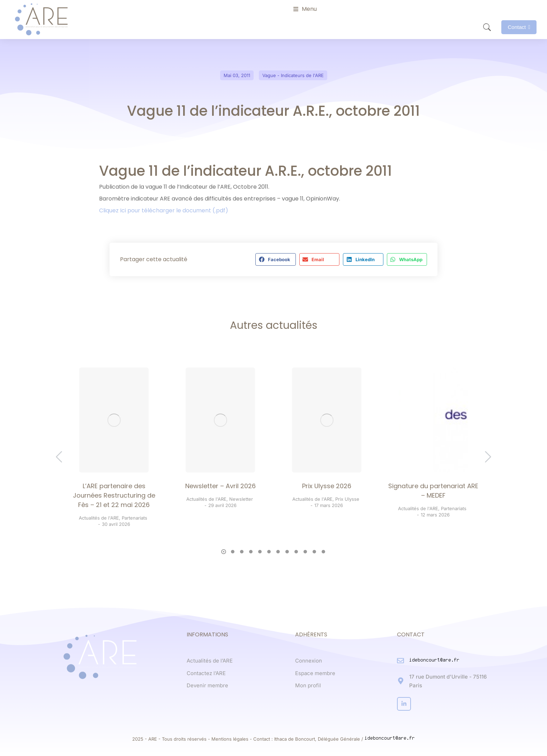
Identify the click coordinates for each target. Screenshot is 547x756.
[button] (275, 259)
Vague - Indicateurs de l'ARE (293, 75)
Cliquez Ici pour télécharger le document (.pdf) (164, 210)
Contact (519, 27)
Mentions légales (230, 739)
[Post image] (114, 420)
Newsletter (241, 499)
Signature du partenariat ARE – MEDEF (433, 491)
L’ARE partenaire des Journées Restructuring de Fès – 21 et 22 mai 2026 (114, 495)
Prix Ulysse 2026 (327, 486)
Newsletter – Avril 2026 (220, 486)
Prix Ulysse (347, 499)
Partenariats (134, 518)
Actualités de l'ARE (99, 518)
